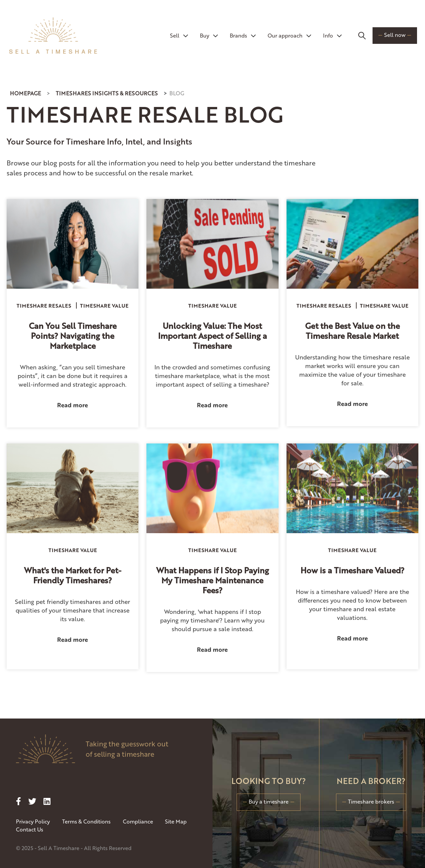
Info (332, 35)
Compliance (138, 821)
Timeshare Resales (44, 305)
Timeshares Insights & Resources (107, 93)
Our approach (289, 35)
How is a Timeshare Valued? (352, 570)
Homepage (25, 93)
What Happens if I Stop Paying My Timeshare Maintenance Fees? (212, 580)
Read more (73, 405)
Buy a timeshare (269, 801)
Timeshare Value (104, 305)
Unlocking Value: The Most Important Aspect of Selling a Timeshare (212, 336)
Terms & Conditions (86, 821)
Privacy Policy (33, 821)
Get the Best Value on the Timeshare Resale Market (352, 331)
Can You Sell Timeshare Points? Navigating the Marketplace (73, 336)
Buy (209, 35)
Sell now (395, 35)
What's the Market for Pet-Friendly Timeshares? (73, 575)
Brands (243, 35)
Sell (179, 35)
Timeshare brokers (371, 801)
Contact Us (30, 829)
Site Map (176, 821)
